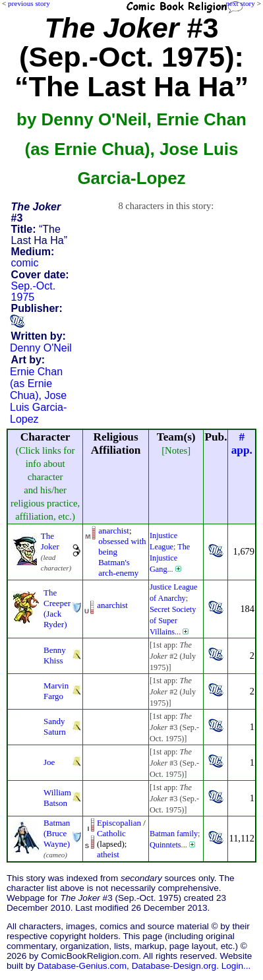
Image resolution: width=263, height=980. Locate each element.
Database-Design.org (174, 966)
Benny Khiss (55, 655)
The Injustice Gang (170, 558)
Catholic (111, 833)
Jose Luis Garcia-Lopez (38, 407)
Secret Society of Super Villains (173, 621)
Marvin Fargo (56, 691)
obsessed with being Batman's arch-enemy (122, 557)
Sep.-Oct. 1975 (34, 291)
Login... (236, 966)
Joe (49, 762)
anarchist (114, 531)
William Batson (57, 798)
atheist (108, 854)
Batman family (174, 834)
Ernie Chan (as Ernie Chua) (36, 383)
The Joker (50, 541)
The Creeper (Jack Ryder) (57, 608)
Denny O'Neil (41, 348)
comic (25, 263)
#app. (242, 444)
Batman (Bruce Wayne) (57, 833)
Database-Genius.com (82, 966)
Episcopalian (119, 823)
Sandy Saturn (55, 726)
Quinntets (165, 845)
